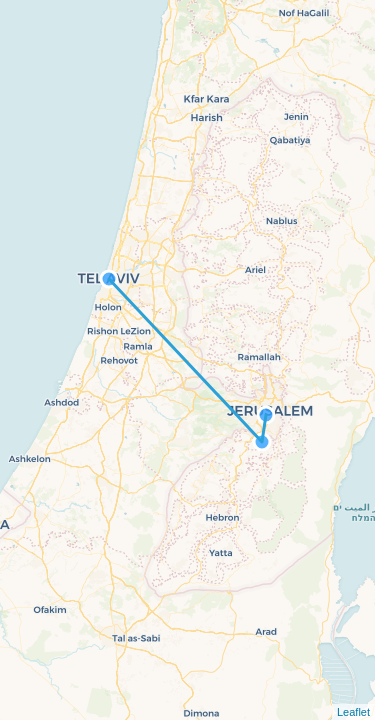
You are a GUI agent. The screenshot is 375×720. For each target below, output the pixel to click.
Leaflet (353, 712)
